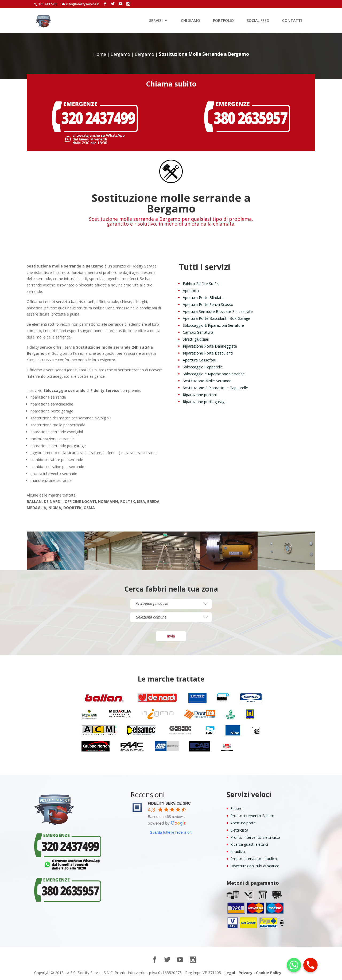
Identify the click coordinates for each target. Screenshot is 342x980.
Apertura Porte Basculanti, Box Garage (216, 318)
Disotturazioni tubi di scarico (255, 866)
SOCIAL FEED (258, 21)
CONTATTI (292, 21)
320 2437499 (48, 4)
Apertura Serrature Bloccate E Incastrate (218, 311)
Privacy (246, 973)
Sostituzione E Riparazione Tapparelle (215, 388)
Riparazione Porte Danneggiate (210, 346)
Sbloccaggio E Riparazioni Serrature (213, 325)
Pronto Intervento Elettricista (255, 837)
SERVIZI (156, 21)
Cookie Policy (269, 973)
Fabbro (236, 808)
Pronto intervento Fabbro (252, 816)
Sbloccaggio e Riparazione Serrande (214, 374)
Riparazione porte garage (205, 402)
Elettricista (239, 830)
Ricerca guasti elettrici (249, 844)
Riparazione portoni (200, 395)
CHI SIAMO (191, 21)
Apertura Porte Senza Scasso (208, 304)
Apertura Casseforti (200, 360)
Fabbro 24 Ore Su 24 (201, 284)
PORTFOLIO (223, 21)
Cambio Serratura (198, 332)
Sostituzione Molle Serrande (207, 381)
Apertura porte (243, 823)
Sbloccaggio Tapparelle (203, 367)
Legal (230, 973)
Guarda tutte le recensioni (171, 832)
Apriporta (191, 291)
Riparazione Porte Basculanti (208, 353)
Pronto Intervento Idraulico (254, 859)
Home (100, 54)
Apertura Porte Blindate (203, 298)
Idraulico (238, 851)
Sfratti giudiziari (196, 339)
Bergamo (120, 54)
